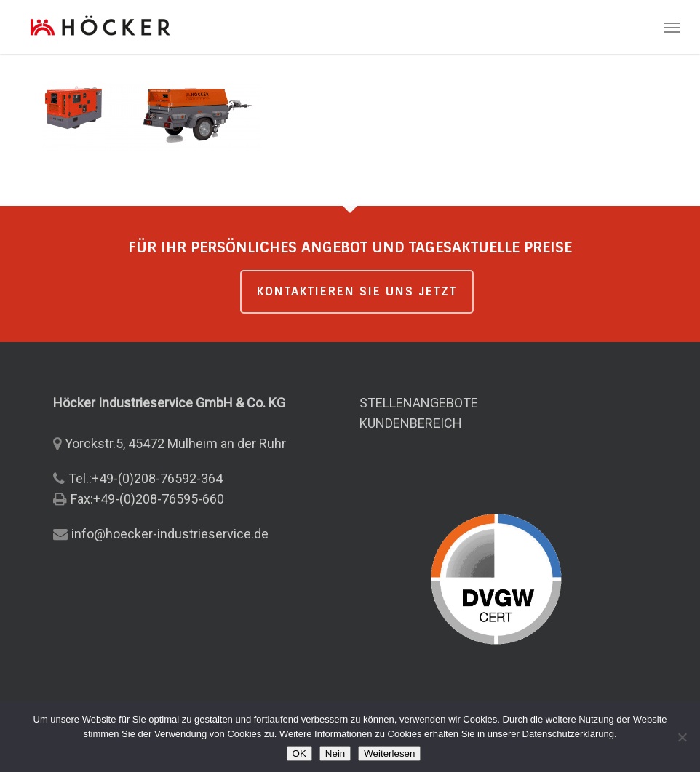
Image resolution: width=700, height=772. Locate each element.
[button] (672, 27)
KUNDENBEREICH (411, 423)
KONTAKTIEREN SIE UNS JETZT (357, 291)
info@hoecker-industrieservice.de (170, 534)
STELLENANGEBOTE (419, 403)
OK (299, 753)
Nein (335, 753)
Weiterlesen (389, 753)
